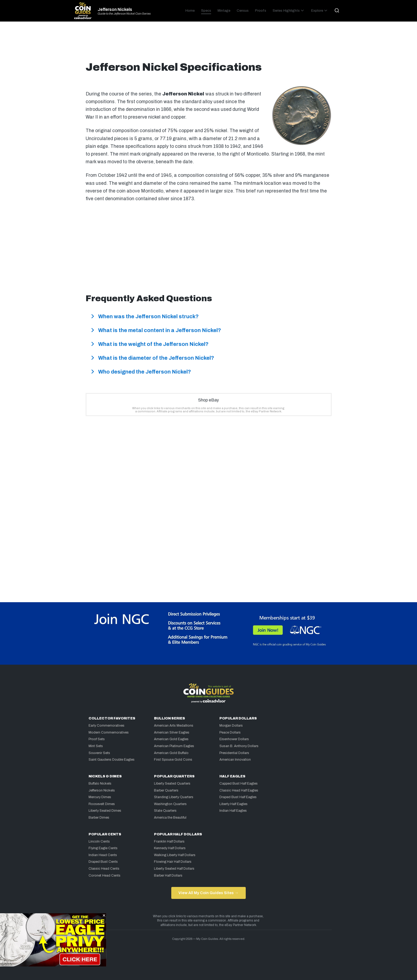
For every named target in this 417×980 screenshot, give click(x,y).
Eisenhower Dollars (234, 739)
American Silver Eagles (172, 732)
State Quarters (165, 811)
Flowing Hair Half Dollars (173, 862)
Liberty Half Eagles (233, 804)
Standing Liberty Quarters (174, 797)
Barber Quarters (166, 790)
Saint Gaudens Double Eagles (112, 760)
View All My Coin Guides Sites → (208, 893)
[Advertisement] (208, 44)
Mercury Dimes (100, 797)
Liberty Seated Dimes (105, 811)
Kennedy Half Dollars (170, 848)
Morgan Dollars (231, 726)
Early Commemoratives (107, 726)
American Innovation (235, 760)
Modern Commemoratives (109, 732)
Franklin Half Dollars (169, 841)
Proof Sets (97, 739)
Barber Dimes (99, 818)
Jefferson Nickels (115, 10)
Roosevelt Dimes (102, 804)
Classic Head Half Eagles (239, 790)
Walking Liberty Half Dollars (175, 855)
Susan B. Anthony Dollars (239, 746)
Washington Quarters (170, 804)
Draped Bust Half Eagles (238, 797)
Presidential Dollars (234, 753)
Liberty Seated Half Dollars (174, 869)
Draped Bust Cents (103, 862)
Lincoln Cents (99, 841)
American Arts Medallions (174, 726)
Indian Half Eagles (233, 811)
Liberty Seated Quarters (172, 784)
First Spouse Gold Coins (173, 760)
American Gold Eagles (171, 739)
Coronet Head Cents (105, 876)
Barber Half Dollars (168, 876)
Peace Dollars (230, 732)
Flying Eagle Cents (103, 848)
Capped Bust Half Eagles (239, 784)
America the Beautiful (170, 818)
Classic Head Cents (104, 869)
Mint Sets (96, 746)
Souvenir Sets (99, 753)
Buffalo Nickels (100, 784)
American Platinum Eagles (174, 746)
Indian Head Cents (103, 855)
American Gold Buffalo (171, 753)
